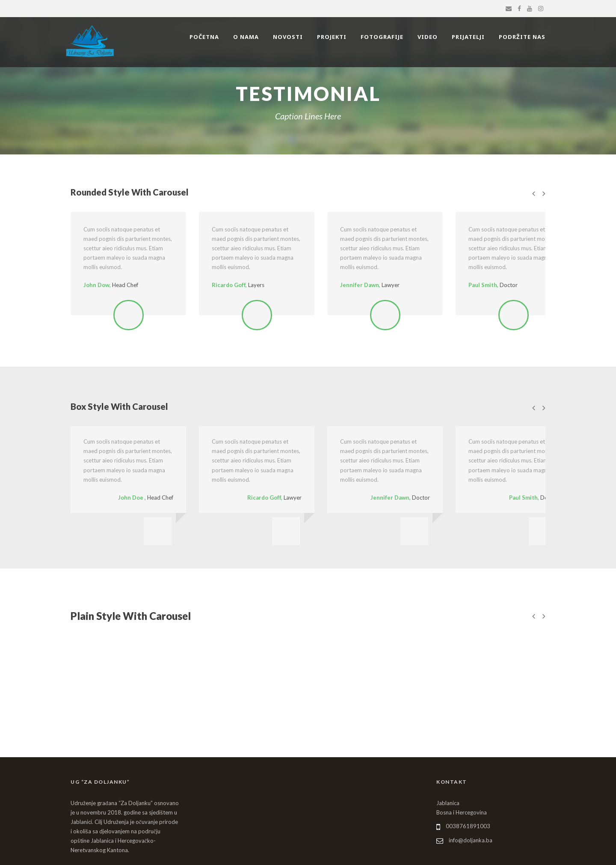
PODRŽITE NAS (522, 37)
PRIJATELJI (468, 37)
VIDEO (428, 37)
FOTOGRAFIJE (382, 37)
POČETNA (204, 37)
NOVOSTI (288, 37)
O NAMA (246, 37)
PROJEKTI (332, 37)
